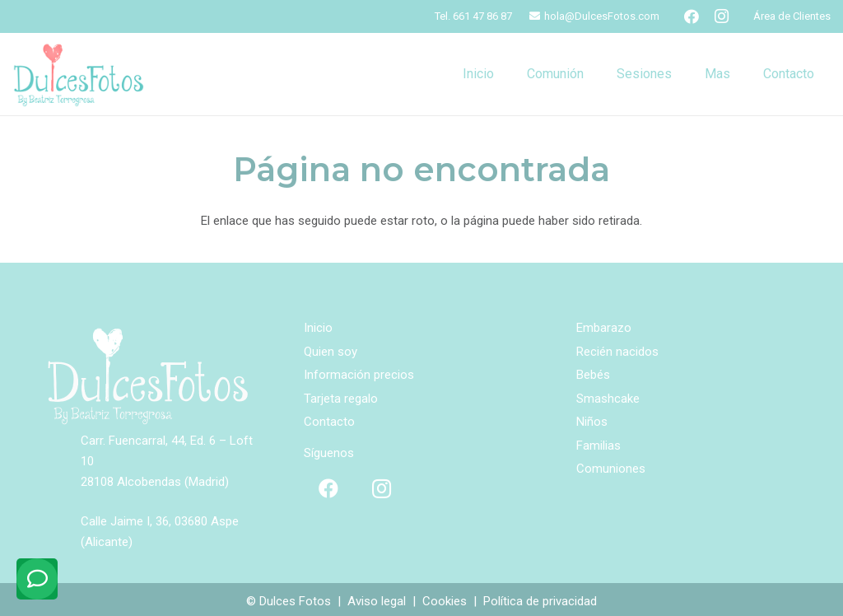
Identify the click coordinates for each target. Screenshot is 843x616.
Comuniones (611, 469)
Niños (592, 422)
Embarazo (604, 328)
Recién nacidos (617, 352)
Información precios (359, 375)
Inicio (318, 328)
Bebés (593, 375)
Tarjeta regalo (341, 399)
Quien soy (331, 352)
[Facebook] (692, 16)
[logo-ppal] (78, 74)
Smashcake (608, 399)
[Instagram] (721, 16)
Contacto (329, 422)
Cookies (445, 601)
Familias (598, 446)
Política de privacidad (540, 601)
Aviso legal (377, 601)
